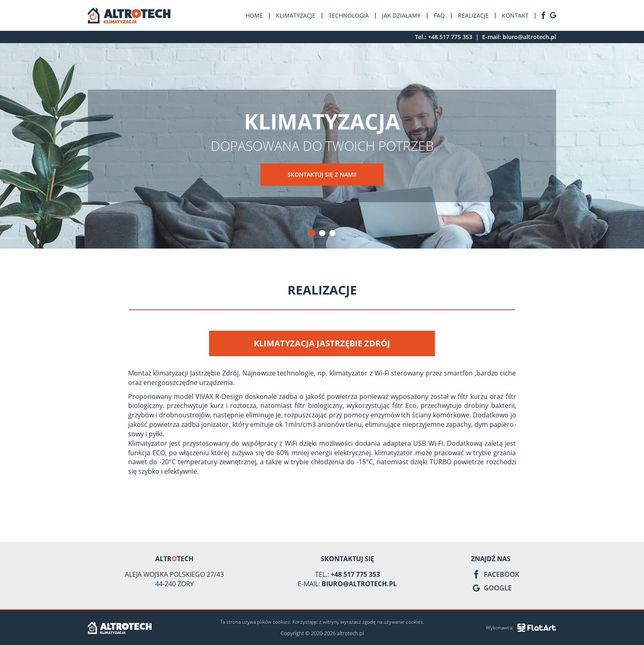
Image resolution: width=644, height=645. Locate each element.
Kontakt (515, 15)
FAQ (439, 15)
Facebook (495, 574)
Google (491, 588)
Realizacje (473, 15)
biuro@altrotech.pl (529, 37)
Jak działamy (401, 15)
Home (254, 15)
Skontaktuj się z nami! (322, 175)
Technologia (349, 15)
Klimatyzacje (296, 15)
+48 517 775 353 (450, 37)
